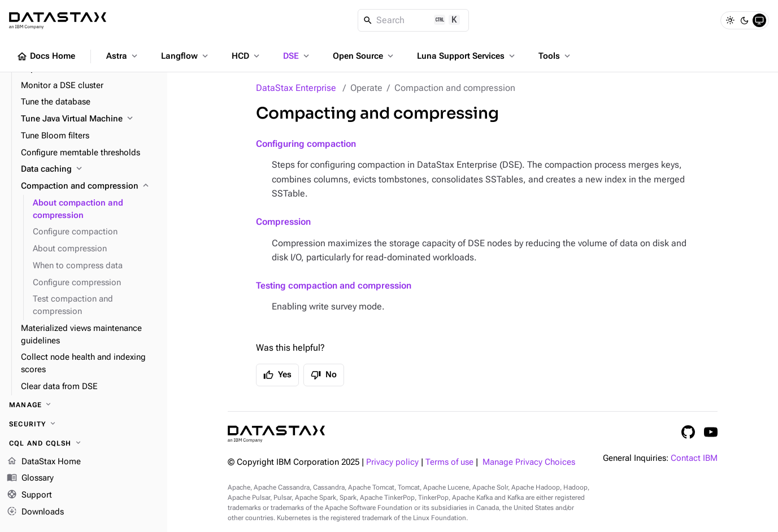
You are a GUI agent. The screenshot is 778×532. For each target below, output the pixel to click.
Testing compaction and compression (334, 285)
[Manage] (84, 405)
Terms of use (449, 462)
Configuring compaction (306, 144)
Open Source (364, 56)
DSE (297, 56)
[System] (759, 20)
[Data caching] (90, 169)
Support (29, 496)
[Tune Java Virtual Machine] (90, 119)
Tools (555, 56)
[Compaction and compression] (90, 186)
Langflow (186, 56)
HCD (247, 56)
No (324, 375)
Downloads (35, 512)
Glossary (30, 479)
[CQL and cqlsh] (84, 443)
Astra (123, 56)
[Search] (413, 20)
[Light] (730, 20)
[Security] (84, 424)
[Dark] (745, 20)
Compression (283, 222)
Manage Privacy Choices (529, 462)
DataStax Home (44, 462)
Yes (277, 375)
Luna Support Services (467, 56)
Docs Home (46, 56)
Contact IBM (694, 458)
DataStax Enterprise (296, 88)
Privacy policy (392, 462)
